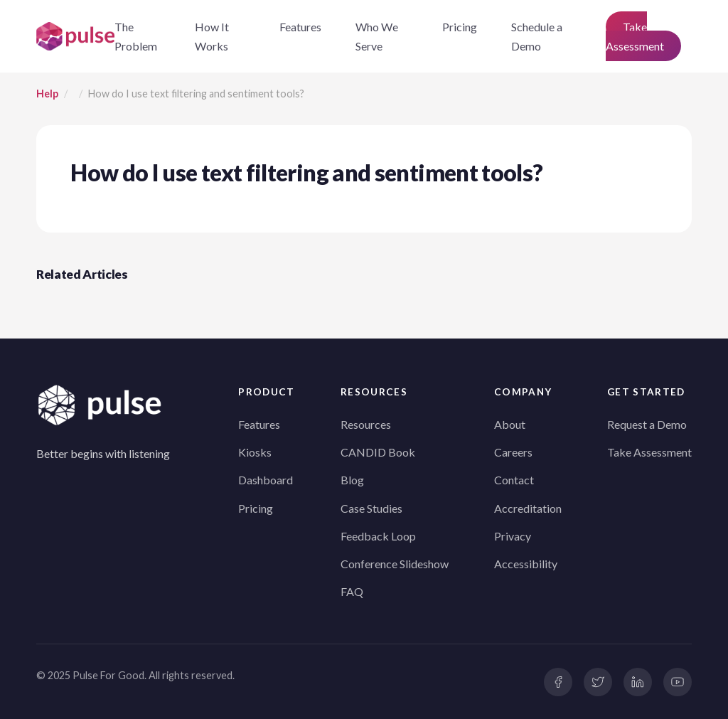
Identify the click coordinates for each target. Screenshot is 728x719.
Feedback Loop (378, 536)
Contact (514, 480)
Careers (513, 452)
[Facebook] (558, 682)
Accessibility (526, 564)
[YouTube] (678, 682)
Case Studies (371, 508)
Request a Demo (647, 424)
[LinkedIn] (638, 682)
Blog (352, 480)
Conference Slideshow (395, 564)
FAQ (352, 591)
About (510, 424)
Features (300, 27)
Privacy (513, 536)
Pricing (460, 27)
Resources (366, 424)
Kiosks (255, 452)
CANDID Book (378, 452)
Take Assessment (635, 36)
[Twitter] (598, 682)
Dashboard (266, 480)
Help (47, 94)
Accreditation (528, 508)
